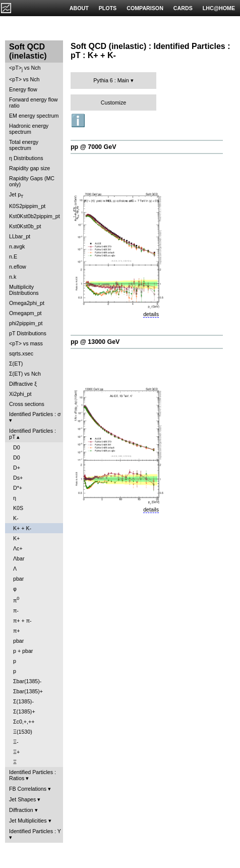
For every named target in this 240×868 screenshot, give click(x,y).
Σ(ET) (16, 364)
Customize (113, 103)
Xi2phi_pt (20, 394)
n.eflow (18, 267)
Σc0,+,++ (24, 722)
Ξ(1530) (23, 732)
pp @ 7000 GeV (93, 147)
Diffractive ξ (23, 384)
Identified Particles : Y (35, 831)
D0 (17, 447)
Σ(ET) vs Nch (25, 374)
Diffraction (21, 810)
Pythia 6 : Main (111, 80)
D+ (17, 468)
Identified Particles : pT (33, 434)
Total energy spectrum (24, 145)
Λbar (19, 558)
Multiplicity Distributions (24, 290)
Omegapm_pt (25, 313)
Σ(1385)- (23, 701)
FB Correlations (28, 789)
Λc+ (18, 548)
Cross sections (27, 404)
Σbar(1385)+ (28, 691)
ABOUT (79, 8)
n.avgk (17, 246)
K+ (16, 538)
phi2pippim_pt (26, 323)
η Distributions (26, 158)
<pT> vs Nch (25, 68)
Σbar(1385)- (27, 681)
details (151, 314)
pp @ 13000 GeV (95, 342)
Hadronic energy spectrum (29, 129)
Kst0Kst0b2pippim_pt (35, 216)
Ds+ (18, 478)
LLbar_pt (20, 236)
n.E (13, 257)
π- (16, 610)
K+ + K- (22, 528)
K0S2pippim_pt (27, 206)
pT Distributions (28, 333)
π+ (17, 631)
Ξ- (16, 742)
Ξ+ (16, 752)
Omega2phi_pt (27, 303)
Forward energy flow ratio (34, 103)
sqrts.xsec (21, 353)
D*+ (18, 488)
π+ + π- (22, 621)
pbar (18, 579)
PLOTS (108, 8)
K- (16, 518)
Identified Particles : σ (35, 414)
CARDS (183, 8)
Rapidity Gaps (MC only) (32, 181)
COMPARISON (145, 8)
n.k (13, 277)
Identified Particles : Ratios (33, 775)
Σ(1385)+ (24, 711)
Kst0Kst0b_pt (25, 226)
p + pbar (23, 651)
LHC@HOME (219, 8)
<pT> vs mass (26, 343)
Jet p (16, 195)
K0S (18, 508)
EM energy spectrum (34, 116)
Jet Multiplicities (28, 821)
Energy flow (23, 89)
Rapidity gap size (29, 168)
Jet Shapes (22, 799)
